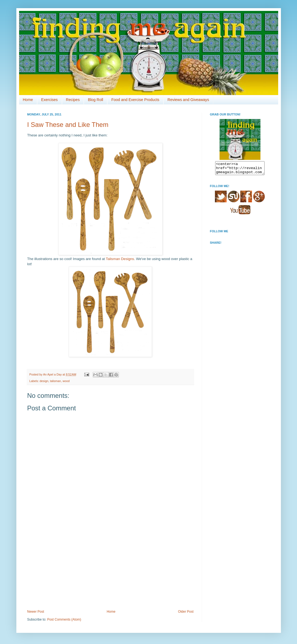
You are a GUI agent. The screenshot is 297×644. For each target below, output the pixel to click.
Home (28, 100)
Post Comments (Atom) (64, 619)
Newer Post (36, 612)
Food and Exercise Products (135, 100)
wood (66, 381)
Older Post (186, 612)
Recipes (73, 100)
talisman (55, 381)
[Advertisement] (110, 569)
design (44, 381)
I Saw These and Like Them (68, 125)
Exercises (49, 100)
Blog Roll (95, 100)
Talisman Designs (120, 259)
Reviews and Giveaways (188, 100)
